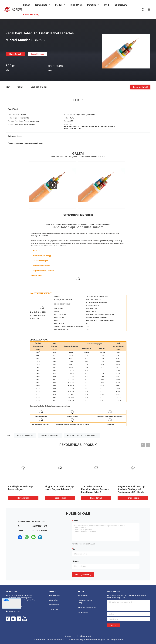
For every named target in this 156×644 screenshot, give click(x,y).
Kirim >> (114, 625)
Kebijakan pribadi (85, 636)
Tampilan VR (76, 5)
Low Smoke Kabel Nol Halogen (85, 602)
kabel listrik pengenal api (50, 436)
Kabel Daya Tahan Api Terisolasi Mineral (82, 436)
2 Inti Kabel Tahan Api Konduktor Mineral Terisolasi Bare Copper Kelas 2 (95, 489)
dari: (75, 549)
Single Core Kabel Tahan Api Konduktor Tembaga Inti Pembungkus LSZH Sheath (131, 489)
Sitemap (68, 636)
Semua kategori (83, 612)
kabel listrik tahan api (25, 436)
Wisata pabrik (53, 600)
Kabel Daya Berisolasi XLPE (87, 608)
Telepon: (76, 561)
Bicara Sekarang (37, 54)
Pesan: (76, 521)
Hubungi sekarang (83, 574)
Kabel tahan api (83, 596)
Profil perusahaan (55, 596)
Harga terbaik (15, 54)
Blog (107, 5)
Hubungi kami (54, 609)
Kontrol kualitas (54, 605)
